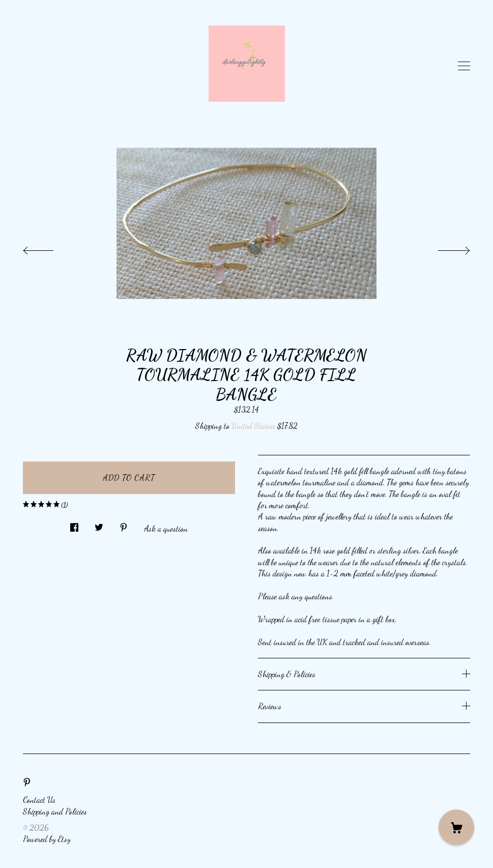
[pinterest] (27, 782)
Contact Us (39, 800)
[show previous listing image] (48, 248)
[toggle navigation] (464, 66)
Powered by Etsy (47, 839)
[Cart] (456, 827)
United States (252, 426)
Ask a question (166, 528)
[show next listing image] (445, 248)
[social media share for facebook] (74, 525)
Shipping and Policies (55, 811)
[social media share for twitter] (99, 525)
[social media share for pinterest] (124, 525)
